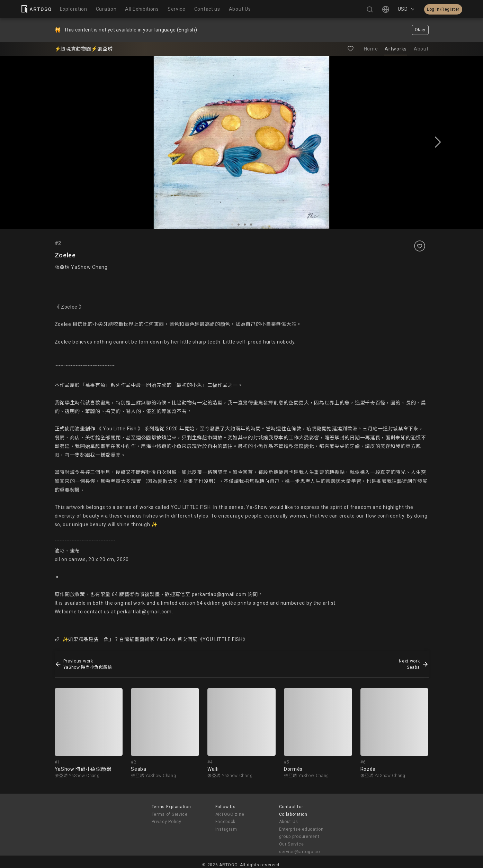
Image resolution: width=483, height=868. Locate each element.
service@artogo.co (299, 852)
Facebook (226, 822)
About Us (289, 822)
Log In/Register (443, 9)
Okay (420, 30)
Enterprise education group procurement (301, 833)
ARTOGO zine (230, 814)
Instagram (226, 829)
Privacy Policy (167, 822)
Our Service (292, 844)
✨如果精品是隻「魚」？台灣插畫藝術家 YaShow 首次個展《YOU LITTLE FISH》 (151, 639)
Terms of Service (170, 814)
